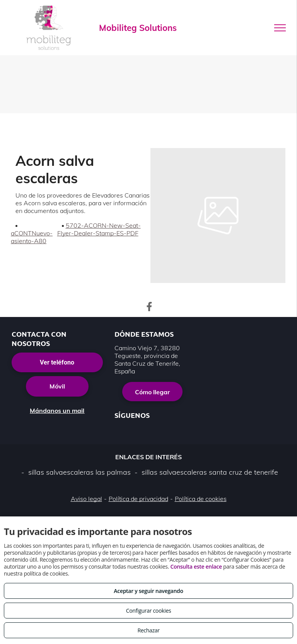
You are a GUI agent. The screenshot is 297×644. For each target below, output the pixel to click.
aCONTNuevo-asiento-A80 (32, 237)
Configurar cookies (149, 611)
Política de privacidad (138, 499)
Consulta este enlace (196, 566)
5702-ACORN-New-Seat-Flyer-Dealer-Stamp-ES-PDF (99, 229)
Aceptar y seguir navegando (148, 591)
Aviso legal (86, 499)
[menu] (280, 28)
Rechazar (148, 630)
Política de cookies (201, 499)
